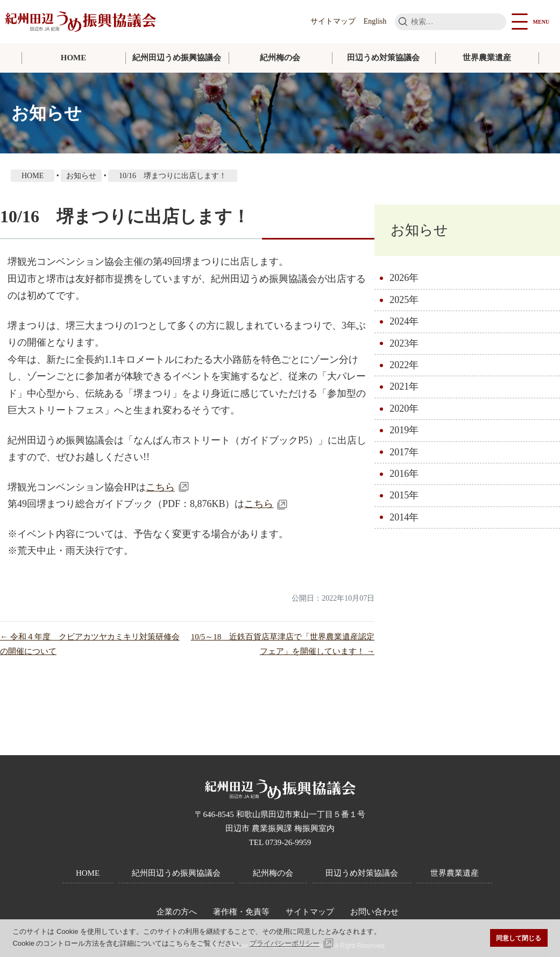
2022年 (404, 365)
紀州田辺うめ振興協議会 (177, 58)
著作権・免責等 (241, 912)
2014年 (404, 517)
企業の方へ (177, 912)
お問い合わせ (374, 912)
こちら (160, 487)
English (375, 21)
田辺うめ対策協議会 (383, 58)
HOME (74, 58)
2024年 (404, 321)
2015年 (404, 495)
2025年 (404, 300)
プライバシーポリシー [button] (285, 943)
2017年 (404, 452)
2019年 (404, 430)
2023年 (404, 343)
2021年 (404, 386)
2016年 (404, 474)
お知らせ (419, 230)
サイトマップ (333, 21)
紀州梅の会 (280, 58)
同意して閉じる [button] (519, 938)
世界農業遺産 (487, 58)
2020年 (404, 409)
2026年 (404, 278)
